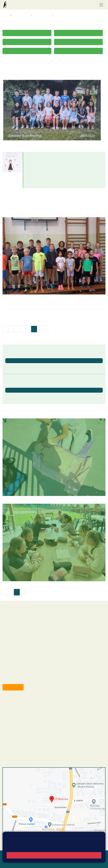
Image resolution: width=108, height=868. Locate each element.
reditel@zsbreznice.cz (22, 703)
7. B (57, 15)
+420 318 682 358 (16, 700)
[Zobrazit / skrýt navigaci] (101, 5)
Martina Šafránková (39, 155)
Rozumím (54, 855)
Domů (6, 15)
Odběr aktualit (13, 687)
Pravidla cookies (59, 848)
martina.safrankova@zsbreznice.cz (46, 165)
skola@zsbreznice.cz (21, 724)
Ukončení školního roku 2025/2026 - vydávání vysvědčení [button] (40, 366)
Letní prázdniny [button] (15, 396)
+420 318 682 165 (29, 714)
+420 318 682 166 (27, 721)
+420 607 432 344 (28, 717)
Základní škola (16, 5)
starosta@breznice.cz (21, 679)
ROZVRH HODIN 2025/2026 (19, 61)
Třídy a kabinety (21, 15)
